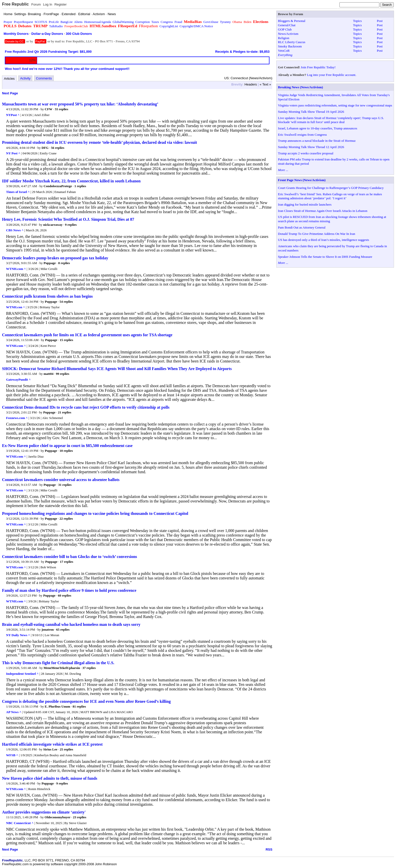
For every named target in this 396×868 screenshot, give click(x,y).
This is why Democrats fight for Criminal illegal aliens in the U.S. (58, 663)
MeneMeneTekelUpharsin (62, 668)
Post (380, 21)
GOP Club (285, 29)
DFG (45, 148)
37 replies (89, 668)
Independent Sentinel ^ (22, 674)
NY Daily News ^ (18, 635)
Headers (251, 84)
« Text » (265, 84)
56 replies (58, 148)
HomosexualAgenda (97, 22)
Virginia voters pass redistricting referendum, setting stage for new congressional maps (335, 105)
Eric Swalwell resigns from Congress (303, 135)
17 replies (67, 562)
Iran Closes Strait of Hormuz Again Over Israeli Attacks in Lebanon (323, 211)
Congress (167, 22)
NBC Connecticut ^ (20, 823)
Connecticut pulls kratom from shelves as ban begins (47, 296)
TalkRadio (56, 26)
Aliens (78, 22)
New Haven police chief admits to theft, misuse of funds (50, 778)
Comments (44, 78)
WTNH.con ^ (16, 307)
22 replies (66, 519)
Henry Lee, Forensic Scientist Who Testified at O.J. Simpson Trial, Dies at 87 (68, 219)
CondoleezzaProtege (58, 186)
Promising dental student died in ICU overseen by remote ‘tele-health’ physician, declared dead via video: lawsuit (100, 142)
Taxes (155, 22)
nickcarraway (53, 225)
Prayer (8, 22)
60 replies (65, 595)
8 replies (64, 263)
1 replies (80, 186)
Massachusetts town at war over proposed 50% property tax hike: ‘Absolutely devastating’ (80, 104)
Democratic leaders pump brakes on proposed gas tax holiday (55, 258)
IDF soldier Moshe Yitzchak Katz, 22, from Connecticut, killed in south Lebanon (71, 181)
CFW (48, 109)
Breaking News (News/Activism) (301, 87)
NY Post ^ (13, 153)
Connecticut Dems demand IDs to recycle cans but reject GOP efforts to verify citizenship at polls (86, 407)
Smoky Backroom (290, 46)
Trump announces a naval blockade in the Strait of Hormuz (317, 141)
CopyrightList (169, 26)
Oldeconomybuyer (58, 817)
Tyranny (225, 22)
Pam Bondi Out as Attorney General (302, 227)
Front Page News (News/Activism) (302, 180)
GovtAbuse (211, 22)
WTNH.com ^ (16, 269)
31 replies (65, 485)
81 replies (79, 706)
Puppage (49, 263)
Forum (36, 4)
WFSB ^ (12, 755)
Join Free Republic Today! (318, 67)
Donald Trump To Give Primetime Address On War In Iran (317, 234)
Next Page (10, 93)
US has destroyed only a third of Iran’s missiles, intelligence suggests (324, 240)
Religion (284, 38)
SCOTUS (41, 22)
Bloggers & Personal (292, 21)
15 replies (67, 340)
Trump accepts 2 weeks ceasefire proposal (306, 153)
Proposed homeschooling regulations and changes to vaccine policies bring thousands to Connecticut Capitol (95, 513)
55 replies (61, 109)
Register (60, 4)
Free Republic (15, 4)
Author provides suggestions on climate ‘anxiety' (44, 812)
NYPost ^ (13, 115)
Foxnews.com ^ (17, 418)
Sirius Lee (50, 749)
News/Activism (288, 34)
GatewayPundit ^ (18, 380)
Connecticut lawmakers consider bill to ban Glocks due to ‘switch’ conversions (70, 557)
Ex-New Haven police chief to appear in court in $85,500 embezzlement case (67, 446)
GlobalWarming (123, 22)
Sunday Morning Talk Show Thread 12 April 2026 (311, 147)
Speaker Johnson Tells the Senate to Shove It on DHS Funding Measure (325, 257)
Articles (9, 79)
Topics (357, 21)
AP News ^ (14, 712)
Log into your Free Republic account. (332, 75)
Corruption (143, 22)
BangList (67, 22)
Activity (25, 78)
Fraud (178, 22)
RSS (269, 849)
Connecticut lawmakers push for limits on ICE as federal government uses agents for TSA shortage (87, 335)
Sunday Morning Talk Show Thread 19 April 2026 (311, 112)
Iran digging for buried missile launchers (305, 204)
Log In (47, 4)
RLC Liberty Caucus (292, 42)
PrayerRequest (23, 22)
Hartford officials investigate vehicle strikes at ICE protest (52, 744)
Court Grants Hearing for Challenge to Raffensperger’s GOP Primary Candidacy (331, 188)
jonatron (48, 629)
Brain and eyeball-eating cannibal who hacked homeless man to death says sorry (71, 624)
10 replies (66, 451)
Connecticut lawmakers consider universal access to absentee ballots (61, 480)
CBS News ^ (15, 230)
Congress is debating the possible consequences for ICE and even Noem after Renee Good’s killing (86, 701)
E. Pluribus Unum (57, 706)
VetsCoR (284, 51)
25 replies (67, 749)
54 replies (66, 302)
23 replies (80, 817)
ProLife (54, 22)
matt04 (48, 374)
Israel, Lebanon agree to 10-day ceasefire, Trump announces (318, 128)
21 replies (65, 412)
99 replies (63, 374)
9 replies (71, 225)
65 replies (63, 629)
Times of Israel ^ (18, 192)
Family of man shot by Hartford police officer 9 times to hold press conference (69, 590)
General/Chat (287, 25)
